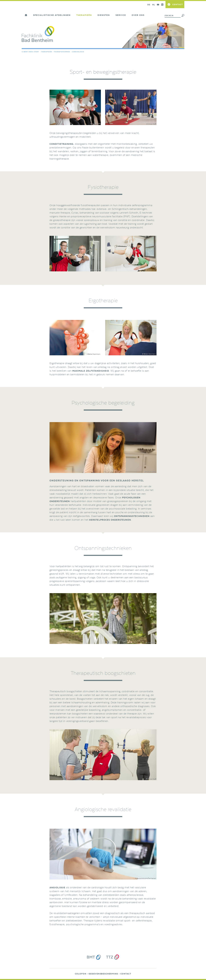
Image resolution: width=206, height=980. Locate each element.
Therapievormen (62, 52)
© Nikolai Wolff (95, 124)
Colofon (81, 974)
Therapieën (47, 52)
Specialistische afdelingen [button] (52, 15)
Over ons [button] (138, 15)
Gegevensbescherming (103, 974)
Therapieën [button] (84, 15)
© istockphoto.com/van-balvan (145, 878)
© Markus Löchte (178, 47)
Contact (126, 974)
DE (149, 5)
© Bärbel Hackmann (93, 354)
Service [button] (121, 15)
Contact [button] (178, 4)
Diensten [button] (104, 15)
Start (36, 52)
